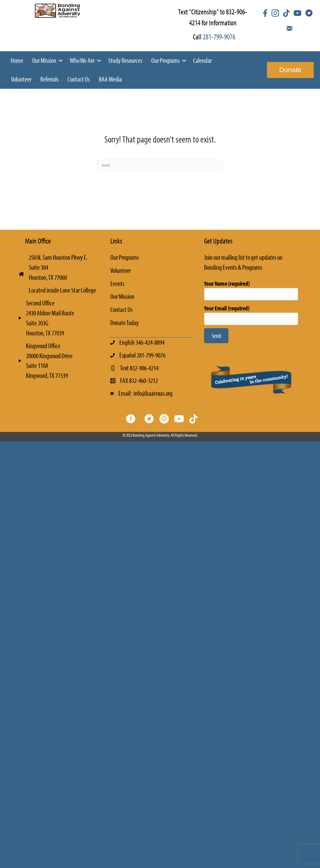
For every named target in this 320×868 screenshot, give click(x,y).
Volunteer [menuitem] (21, 79)
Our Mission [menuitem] (44, 60)
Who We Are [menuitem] (82, 60)
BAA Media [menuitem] (110, 79)
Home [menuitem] (17, 60)
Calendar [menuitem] (202, 60)
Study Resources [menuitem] (125, 60)
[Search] (160, 165)
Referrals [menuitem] (49, 79)
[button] (61, 61)
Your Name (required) (251, 290)
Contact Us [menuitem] (79, 79)
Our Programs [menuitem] (165, 60)
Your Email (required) (251, 315)
